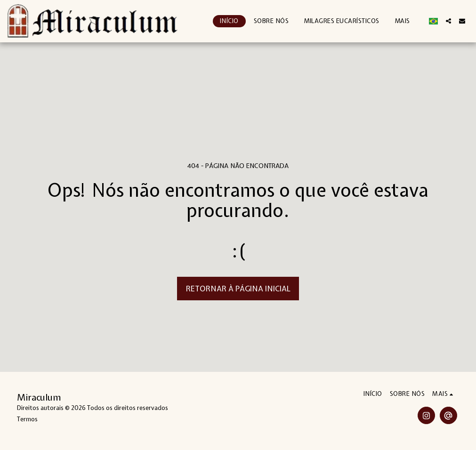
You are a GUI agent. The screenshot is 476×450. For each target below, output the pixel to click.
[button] (448, 21)
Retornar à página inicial (238, 289)
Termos (27, 419)
